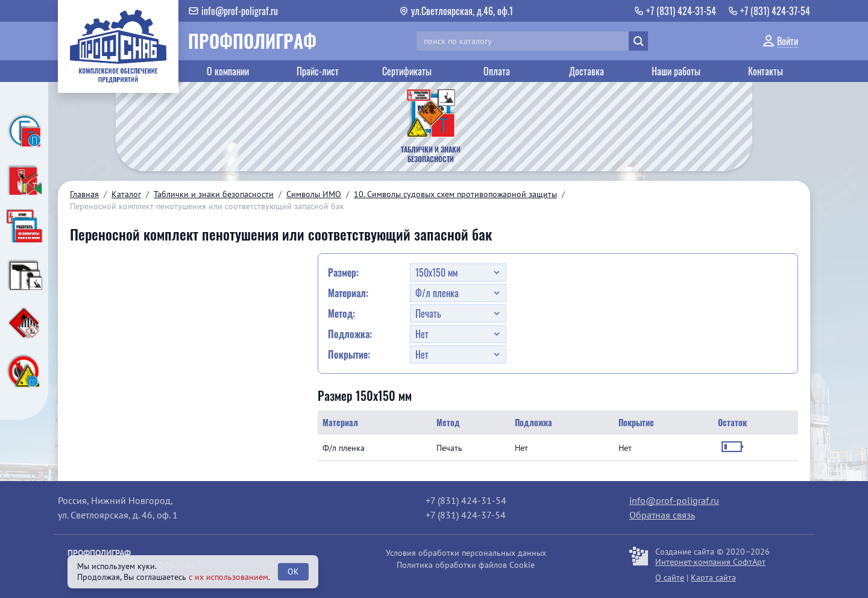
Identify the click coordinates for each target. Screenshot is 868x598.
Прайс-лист (318, 71)
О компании (228, 71)
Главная (84, 194)
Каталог (126, 194)
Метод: (341, 313)
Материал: (348, 293)
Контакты (766, 71)
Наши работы (676, 71)
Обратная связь (662, 515)
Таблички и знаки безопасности (214, 194)
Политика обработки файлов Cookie (466, 565)
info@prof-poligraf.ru (674, 500)
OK (293, 571)
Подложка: (350, 334)
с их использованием (228, 577)
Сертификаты (407, 71)
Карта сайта (713, 578)
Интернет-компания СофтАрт (710, 562)
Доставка (587, 71)
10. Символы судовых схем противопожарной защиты (455, 194)
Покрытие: (349, 354)
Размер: (343, 272)
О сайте (670, 578)
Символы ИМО (314, 194)
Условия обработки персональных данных (466, 553)
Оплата (497, 71)
